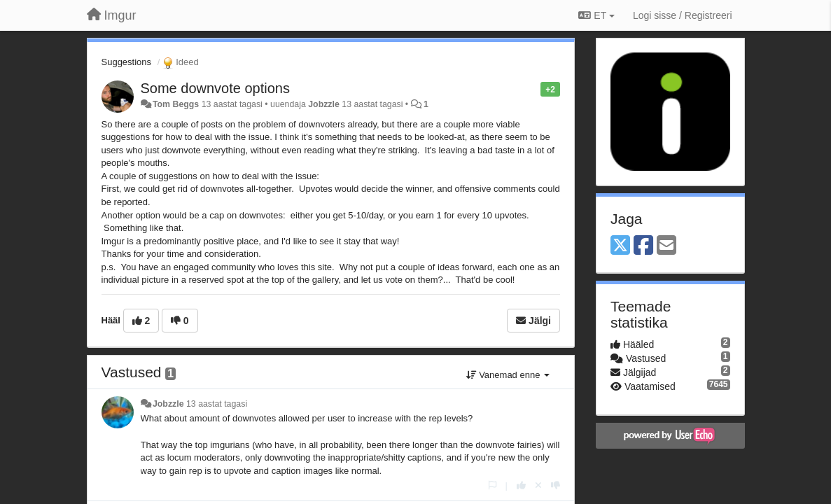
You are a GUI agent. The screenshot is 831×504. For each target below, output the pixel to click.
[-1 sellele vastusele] (556, 485)
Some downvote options (215, 88)
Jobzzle (324, 104)
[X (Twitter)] (620, 246)
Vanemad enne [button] (508, 375)
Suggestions (127, 62)
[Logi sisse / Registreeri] (683, 15)
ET (596, 15)
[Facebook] (643, 246)
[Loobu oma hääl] (538, 485)
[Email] (666, 246)
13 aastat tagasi (217, 404)
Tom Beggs (176, 104)
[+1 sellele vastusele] (521, 485)
